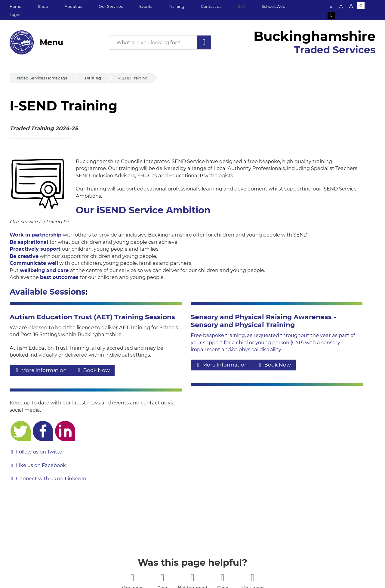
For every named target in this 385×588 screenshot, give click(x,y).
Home (15, 6)
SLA (242, 6)
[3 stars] (192, 578)
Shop (43, 6)
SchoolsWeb (274, 6)
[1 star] (132, 578)
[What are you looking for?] (160, 42)
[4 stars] (222, 578)
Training (177, 6)
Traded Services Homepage (41, 78)
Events (146, 6)
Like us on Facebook (41, 465)
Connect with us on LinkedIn (51, 478)
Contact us (211, 6)
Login (15, 15)
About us (73, 6)
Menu (51, 42)
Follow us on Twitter (40, 452)
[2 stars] (162, 578)
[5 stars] (253, 578)
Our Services (111, 6)
